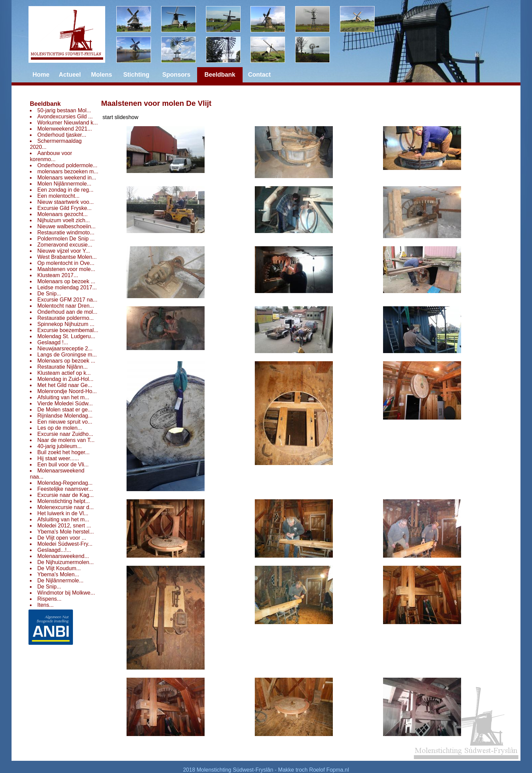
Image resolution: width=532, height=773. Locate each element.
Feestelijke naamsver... (65, 489)
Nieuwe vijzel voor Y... (64, 251)
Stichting (136, 75)
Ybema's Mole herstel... (66, 532)
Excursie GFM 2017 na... (67, 300)
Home (41, 75)
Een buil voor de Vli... (63, 465)
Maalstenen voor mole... (66, 269)
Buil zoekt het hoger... (63, 452)
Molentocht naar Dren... (66, 306)
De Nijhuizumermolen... (65, 562)
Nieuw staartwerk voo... (65, 202)
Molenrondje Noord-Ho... (67, 391)
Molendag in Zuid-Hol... (65, 379)
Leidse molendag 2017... (67, 287)
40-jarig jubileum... (60, 446)
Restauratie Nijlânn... (63, 367)
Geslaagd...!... (54, 550)
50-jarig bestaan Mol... (64, 110)
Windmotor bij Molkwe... (66, 593)
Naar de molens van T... (66, 440)
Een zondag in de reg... (65, 190)
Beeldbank (45, 104)
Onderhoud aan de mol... (67, 312)
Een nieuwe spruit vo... (65, 422)
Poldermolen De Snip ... (66, 239)
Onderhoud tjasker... (62, 135)
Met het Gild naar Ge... (65, 385)
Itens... (45, 605)
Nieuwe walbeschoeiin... (66, 226)
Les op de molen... (60, 428)
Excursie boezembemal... (68, 330)
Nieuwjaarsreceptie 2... (65, 349)
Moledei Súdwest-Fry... (65, 544)
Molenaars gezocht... (63, 214)
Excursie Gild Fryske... (64, 208)
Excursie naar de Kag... (65, 495)
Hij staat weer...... (58, 458)
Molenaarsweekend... (63, 556)
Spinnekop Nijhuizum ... (66, 324)
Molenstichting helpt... (64, 501)
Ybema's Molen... (58, 574)
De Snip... (49, 294)
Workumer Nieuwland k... (68, 123)
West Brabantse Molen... (67, 257)
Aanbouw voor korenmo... (51, 156)
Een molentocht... (59, 196)
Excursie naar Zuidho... (65, 434)
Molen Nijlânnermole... (64, 184)
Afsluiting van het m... (63, 397)
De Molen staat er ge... (65, 410)
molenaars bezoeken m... (68, 171)
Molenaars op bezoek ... (66, 281)
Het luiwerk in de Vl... (63, 513)
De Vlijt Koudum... (59, 568)
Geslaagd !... (53, 342)
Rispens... (49, 599)
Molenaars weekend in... (67, 178)
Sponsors (176, 75)
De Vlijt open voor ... (62, 538)
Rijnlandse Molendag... (65, 416)
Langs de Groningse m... (67, 355)
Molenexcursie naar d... (65, 507)
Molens (101, 75)
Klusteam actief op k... (64, 373)
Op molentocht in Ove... (66, 263)
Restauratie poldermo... (65, 318)
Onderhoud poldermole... (67, 165)
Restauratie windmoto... (66, 233)
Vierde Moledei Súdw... (65, 403)
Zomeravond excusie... (65, 245)
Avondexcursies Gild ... (65, 117)
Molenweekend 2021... (65, 129)
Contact (259, 75)
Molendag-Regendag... (65, 483)
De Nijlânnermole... (60, 581)
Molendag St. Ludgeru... (66, 336)
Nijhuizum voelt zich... (64, 220)
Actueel (70, 75)
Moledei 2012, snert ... (64, 526)
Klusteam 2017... (58, 275)
